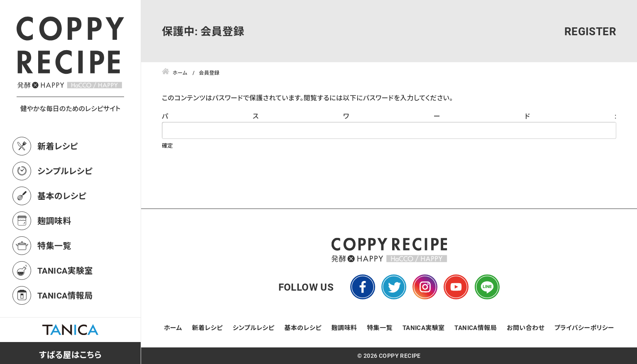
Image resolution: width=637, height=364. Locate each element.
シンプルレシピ (65, 171)
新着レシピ (58, 146)
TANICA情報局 (65, 295)
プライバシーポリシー (584, 328)
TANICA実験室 (65, 270)
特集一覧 (54, 245)
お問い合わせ (526, 328)
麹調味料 (54, 221)
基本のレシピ (62, 196)
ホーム (173, 328)
